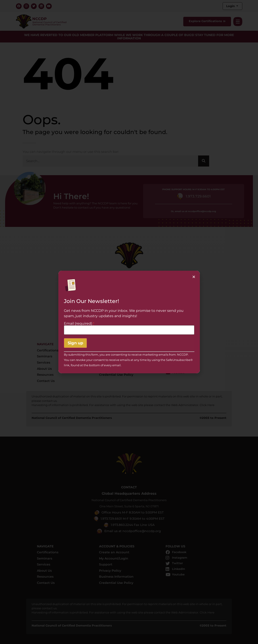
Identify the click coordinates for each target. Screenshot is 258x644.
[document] (129, 322)
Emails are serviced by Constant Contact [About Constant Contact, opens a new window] (152, 365)
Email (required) (79, 324)
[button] (194, 277)
